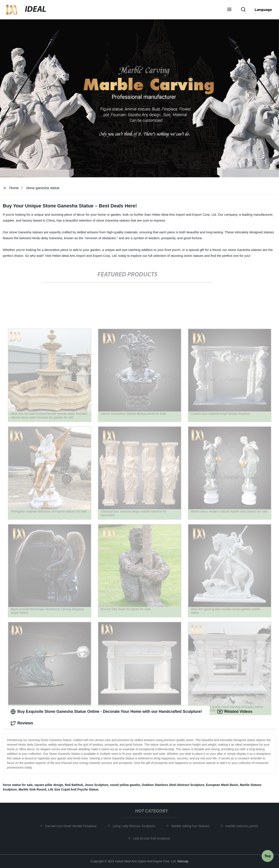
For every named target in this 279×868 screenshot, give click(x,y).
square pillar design (49, 785)
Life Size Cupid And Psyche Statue (73, 789)
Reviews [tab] (22, 723)
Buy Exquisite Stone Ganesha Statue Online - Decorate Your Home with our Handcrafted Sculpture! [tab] (106, 712)
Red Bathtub (74, 785)
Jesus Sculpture (97, 785)
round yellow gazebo (125, 785)
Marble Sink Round (32, 789)
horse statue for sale (18, 785)
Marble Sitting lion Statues (192, 826)
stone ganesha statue (43, 188)
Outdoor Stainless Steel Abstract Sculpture (173, 785)
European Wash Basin (222, 785)
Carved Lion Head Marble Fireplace (72, 826)
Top (268, 856)
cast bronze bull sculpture (153, 838)
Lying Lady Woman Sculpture (135, 826)
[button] (229, 10)
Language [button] (263, 10)
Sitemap (183, 861)
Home (14, 188)
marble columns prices (243, 826)
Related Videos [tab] (235, 712)
